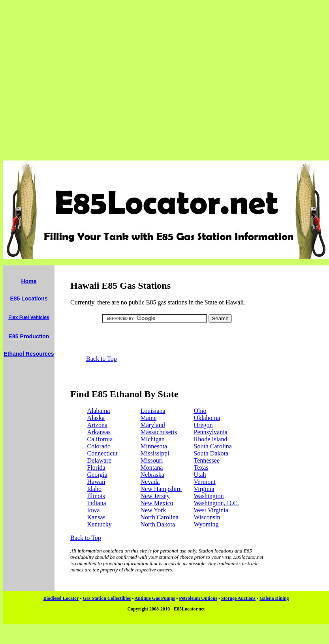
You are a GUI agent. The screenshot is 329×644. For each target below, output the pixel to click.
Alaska (96, 418)
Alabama (99, 411)
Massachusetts (159, 432)
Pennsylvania (211, 432)
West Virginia (211, 510)
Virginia (204, 489)
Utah (200, 475)
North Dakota (158, 524)
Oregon (203, 425)
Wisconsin (207, 517)
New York (153, 510)
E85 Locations (29, 299)
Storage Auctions (238, 598)
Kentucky (100, 524)
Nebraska (152, 475)
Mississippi (155, 453)
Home (29, 281)
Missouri (152, 460)
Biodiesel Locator (61, 598)
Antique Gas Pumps (155, 598)
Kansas (96, 517)
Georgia (97, 475)
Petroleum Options (198, 598)
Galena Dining (274, 598)
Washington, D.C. (216, 503)
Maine (149, 418)
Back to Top (102, 359)
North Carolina (160, 517)
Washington (209, 496)
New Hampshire (161, 489)
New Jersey (155, 496)
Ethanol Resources (29, 354)
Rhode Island (211, 439)
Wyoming (206, 524)
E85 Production (29, 336)
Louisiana (153, 411)
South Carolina (213, 446)
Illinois (96, 496)
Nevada (150, 482)
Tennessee (207, 460)
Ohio (200, 411)
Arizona (98, 425)
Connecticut (102, 453)
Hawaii (96, 482)
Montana (152, 468)
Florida (96, 468)
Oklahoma (207, 418)
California (100, 439)
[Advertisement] (163, 80)
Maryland (153, 425)
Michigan (153, 439)
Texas (201, 468)
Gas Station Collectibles (107, 598)
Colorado (99, 446)
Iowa (94, 510)
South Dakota (211, 453)
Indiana (97, 503)
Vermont (205, 482)
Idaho (94, 489)
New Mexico (157, 503)
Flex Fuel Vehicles (29, 317)
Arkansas (99, 432)
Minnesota (154, 446)
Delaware (99, 460)
